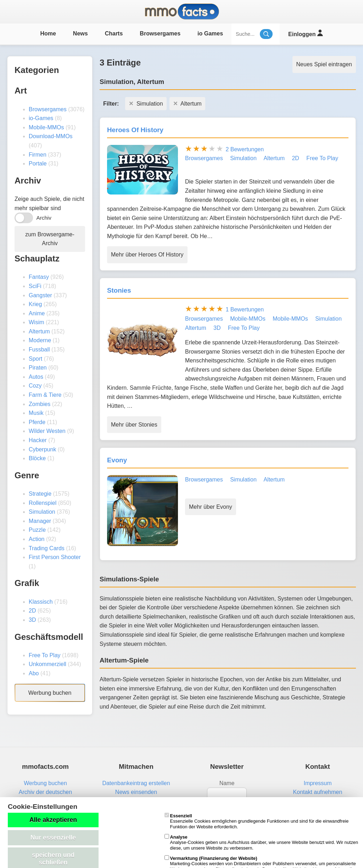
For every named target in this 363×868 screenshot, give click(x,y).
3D (32, 620)
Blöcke (37, 458)
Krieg (35, 304)
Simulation (42, 512)
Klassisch (41, 602)
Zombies (40, 404)
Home (48, 33)
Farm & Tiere (45, 395)
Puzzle (37, 530)
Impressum (317, 783)
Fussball (39, 350)
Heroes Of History (135, 130)
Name (227, 783)
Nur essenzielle (53, 838)
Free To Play (45, 655)
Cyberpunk (42, 449)
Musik (36, 413)
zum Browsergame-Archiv (50, 239)
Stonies (119, 290)
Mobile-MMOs (46, 127)
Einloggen (305, 33)
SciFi (35, 286)
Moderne (40, 340)
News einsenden (136, 792)
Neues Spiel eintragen (324, 64)
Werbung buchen (50, 693)
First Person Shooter (55, 557)
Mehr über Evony (211, 507)
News (80, 33)
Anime (37, 313)
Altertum (39, 331)
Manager (40, 521)
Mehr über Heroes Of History (147, 255)
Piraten (38, 368)
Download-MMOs (51, 136)
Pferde (37, 422)
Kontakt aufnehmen (318, 792)
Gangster (40, 295)
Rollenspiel (43, 503)
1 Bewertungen (245, 309)
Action (37, 539)
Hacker (38, 440)
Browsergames (160, 33)
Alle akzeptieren (53, 820)
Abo (34, 673)
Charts (114, 33)
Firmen (38, 155)
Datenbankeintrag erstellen (136, 783)
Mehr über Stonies (134, 425)
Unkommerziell (48, 664)
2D (32, 611)
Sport (35, 359)
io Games (210, 33)
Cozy (35, 386)
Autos (36, 377)
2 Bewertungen (245, 149)
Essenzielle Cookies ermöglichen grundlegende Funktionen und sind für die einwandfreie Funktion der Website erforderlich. (257, 821)
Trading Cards (47, 548)
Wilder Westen (47, 431)
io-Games (41, 118)
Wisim (37, 322)
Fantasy (39, 277)
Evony (117, 460)
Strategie (40, 494)
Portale (38, 164)
